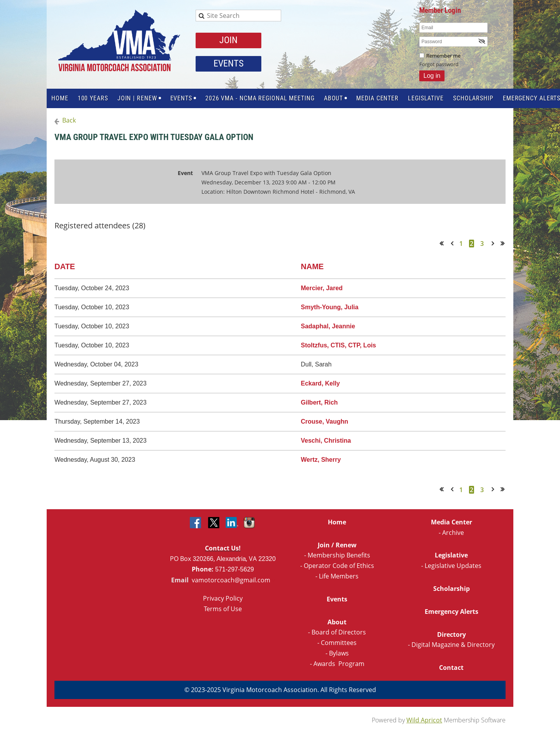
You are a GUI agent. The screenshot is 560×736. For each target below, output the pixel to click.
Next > (494, 243)
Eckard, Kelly (321, 383)
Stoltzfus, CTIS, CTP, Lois (339, 345)
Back (69, 120)
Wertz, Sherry (321, 460)
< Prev (453, 243)
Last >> (505, 243)
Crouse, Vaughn (325, 421)
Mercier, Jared (322, 288)
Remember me (443, 56)
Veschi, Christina (326, 441)
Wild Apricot (424, 720)
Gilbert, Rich (319, 402)
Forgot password (439, 64)
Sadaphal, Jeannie (328, 326)
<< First (444, 243)
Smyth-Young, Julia (330, 307)
